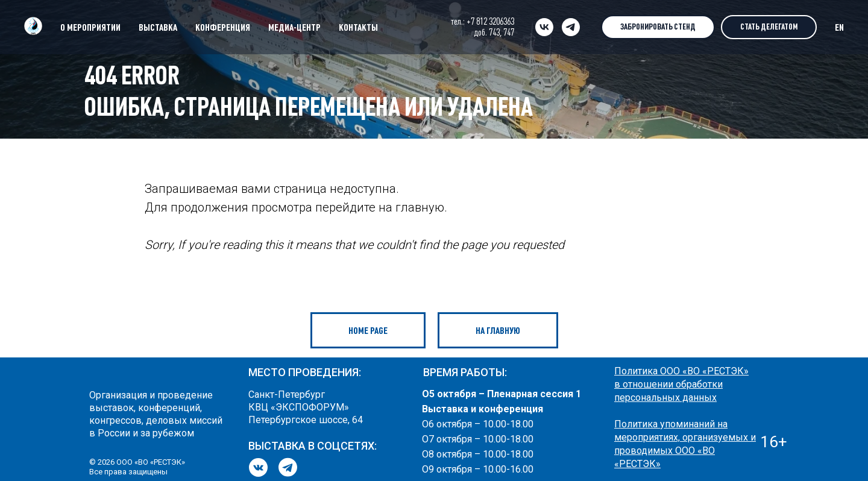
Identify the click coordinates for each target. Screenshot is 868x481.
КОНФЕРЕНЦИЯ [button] (223, 27)
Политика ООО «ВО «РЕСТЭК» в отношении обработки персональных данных (681, 384)
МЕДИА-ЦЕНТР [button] (294, 27)
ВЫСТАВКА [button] (158, 27)
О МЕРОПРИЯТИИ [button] (90, 27)
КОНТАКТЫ (358, 27)
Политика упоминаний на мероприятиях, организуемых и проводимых (685, 437)
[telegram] (571, 27)
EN (839, 27)
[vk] (544, 27)
